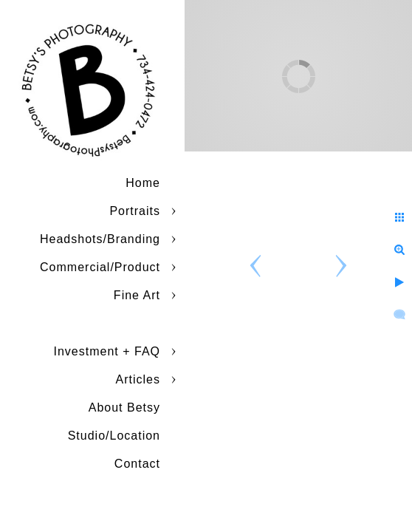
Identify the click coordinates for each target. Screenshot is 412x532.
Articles (138, 379)
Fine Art (137, 295)
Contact (137, 464)
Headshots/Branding (100, 239)
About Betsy (124, 407)
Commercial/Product (100, 267)
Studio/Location (114, 436)
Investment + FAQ (107, 351)
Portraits (135, 211)
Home (143, 183)
